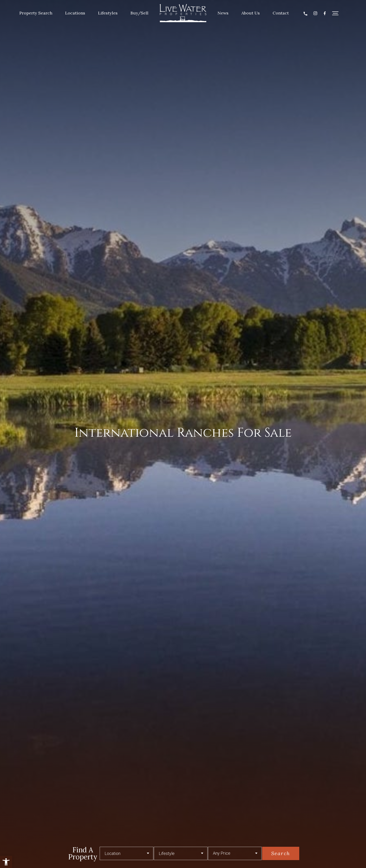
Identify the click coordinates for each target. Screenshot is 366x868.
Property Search (36, 13)
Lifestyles (108, 13)
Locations (75, 13)
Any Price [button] (222, 853)
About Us (251, 13)
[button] (6, 862)
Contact (281, 13)
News (223, 13)
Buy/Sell (139, 13)
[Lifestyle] (181, 853)
